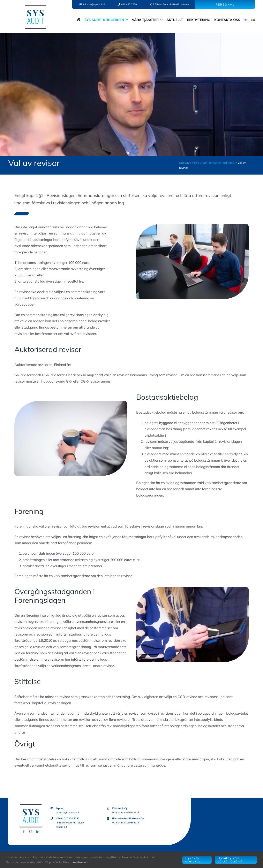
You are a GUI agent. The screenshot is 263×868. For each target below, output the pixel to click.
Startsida (185, 163)
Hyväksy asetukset (194, 860)
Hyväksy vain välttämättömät (231, 860)
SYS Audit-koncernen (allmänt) (214, 163)
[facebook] (24, 831)
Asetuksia (81, 862)
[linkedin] (38, 831)
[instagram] (31, 831)
